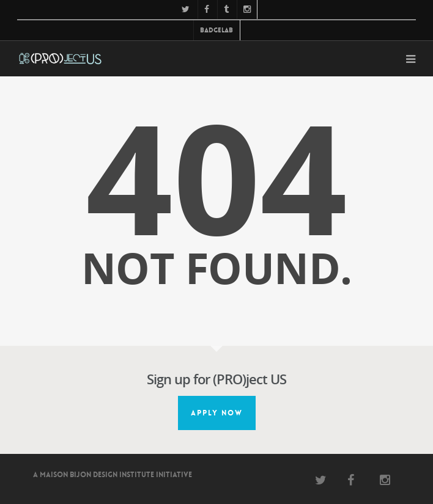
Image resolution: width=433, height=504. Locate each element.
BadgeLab (216, 30)
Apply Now (217, 413)
